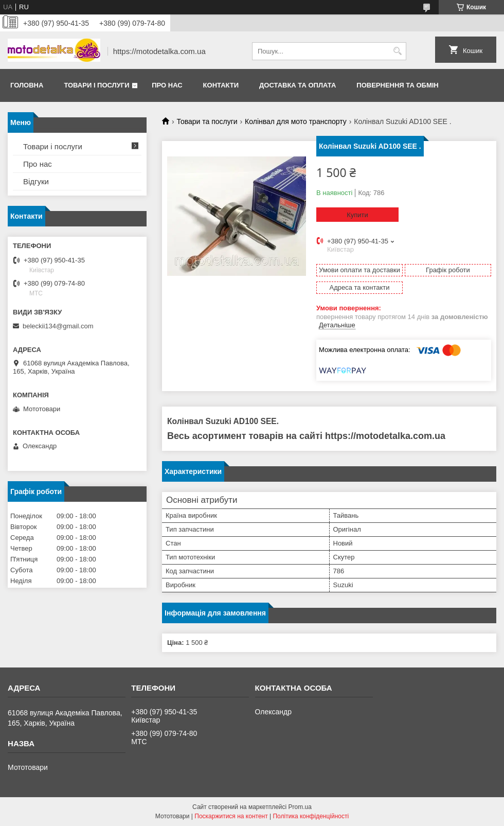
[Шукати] (397, 51)
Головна (27, 85)
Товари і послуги (96, 85)
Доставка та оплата (298, 85)
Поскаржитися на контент (231, 816)
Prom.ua (300, 807)
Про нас (167, 85)
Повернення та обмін (397, 85)
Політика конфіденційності (311, 816)
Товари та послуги (207, 121)
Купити (357, 215)
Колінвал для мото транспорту (296, 121)
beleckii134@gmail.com (58, 326)
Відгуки (36, 181)
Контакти (221, 85)
